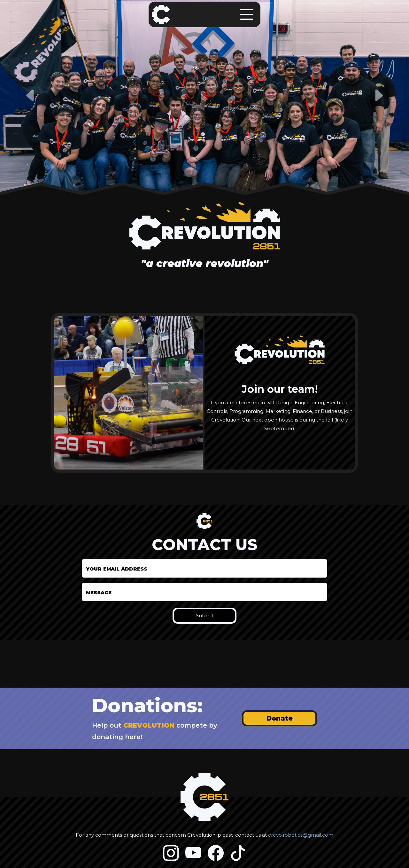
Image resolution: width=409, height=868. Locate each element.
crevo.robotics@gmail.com (301, 835)
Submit (205, 615)
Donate (280, 718)
